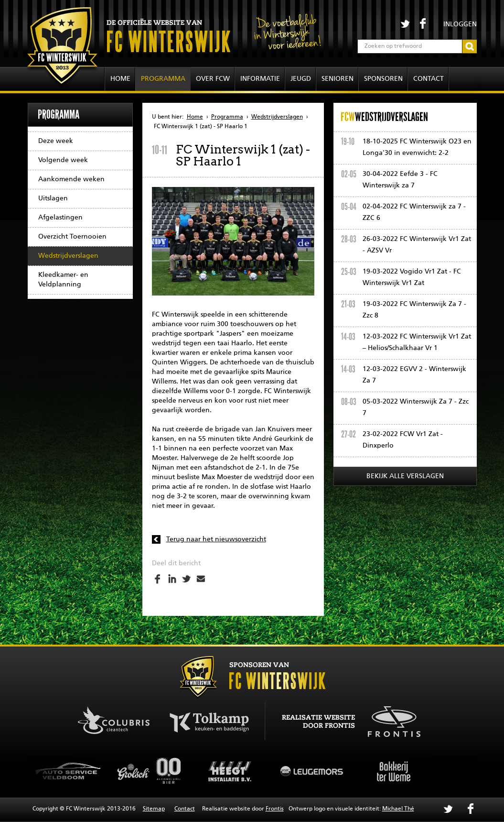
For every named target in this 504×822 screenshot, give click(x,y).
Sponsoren (383, 79)
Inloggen (460, 24)
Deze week (56, 141)
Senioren (338, 79)
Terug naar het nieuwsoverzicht (216, 539)
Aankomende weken (71, 179)
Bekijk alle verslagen (405, 476)
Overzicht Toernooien (72, 237)
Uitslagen (53, 198)
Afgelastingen (60, 218)
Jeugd (301, 79)
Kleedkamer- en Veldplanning (63, 280)
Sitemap (154, 809)
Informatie (260, 79)
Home (120, 79)
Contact (429, 79)
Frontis (275, 809)
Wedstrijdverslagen (68, 256)
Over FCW (213, 79)
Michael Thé (398, 809)
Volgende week (63, 160)
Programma (163, 79)
